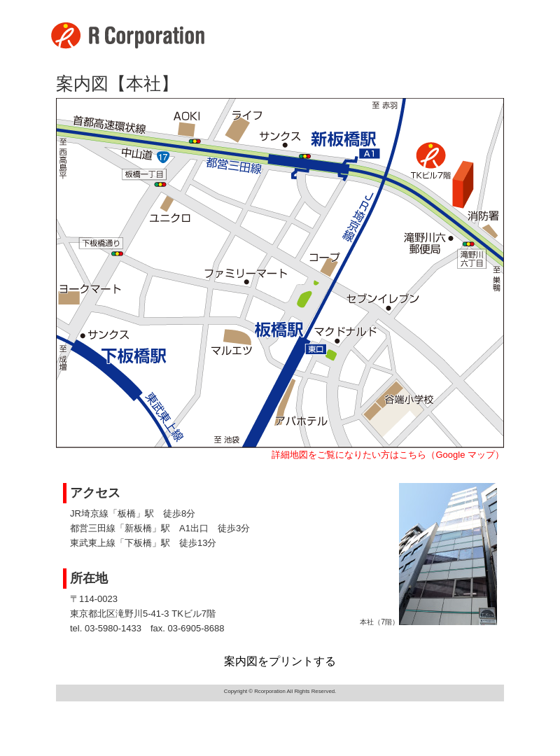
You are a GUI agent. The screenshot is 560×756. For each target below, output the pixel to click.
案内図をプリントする (280, 661)
